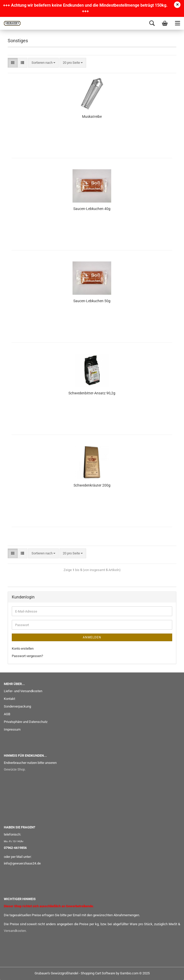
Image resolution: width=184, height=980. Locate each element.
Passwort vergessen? (27, 656)
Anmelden (92, 637)
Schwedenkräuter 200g (92, 485)
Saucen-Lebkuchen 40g (92, 209)
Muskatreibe (92, 117)
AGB (7, 714)
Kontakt (9, 699)
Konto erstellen (23, 649)
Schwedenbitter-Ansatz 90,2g (92, 393)
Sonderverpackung (17, 706)
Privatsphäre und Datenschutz (26, 722)
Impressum (12, 729)
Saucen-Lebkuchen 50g (92, 301)
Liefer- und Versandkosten (23, 691)
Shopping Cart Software (98, 973)
